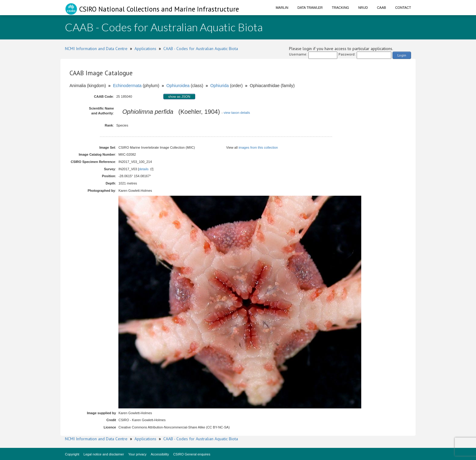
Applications (145, 49)
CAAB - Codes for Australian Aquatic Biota (201, 49)
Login (402, 55)
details (144, 169)
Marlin (282, 8)
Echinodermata (127, 86)
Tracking (340, 8)
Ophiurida (220, 86)
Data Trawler (310, 8)
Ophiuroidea (178, 86)
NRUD (363, 8)
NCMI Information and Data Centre (96, 49)
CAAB (382, 8)
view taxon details (237, 113)
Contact (403, 8)
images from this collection (258, 147)
